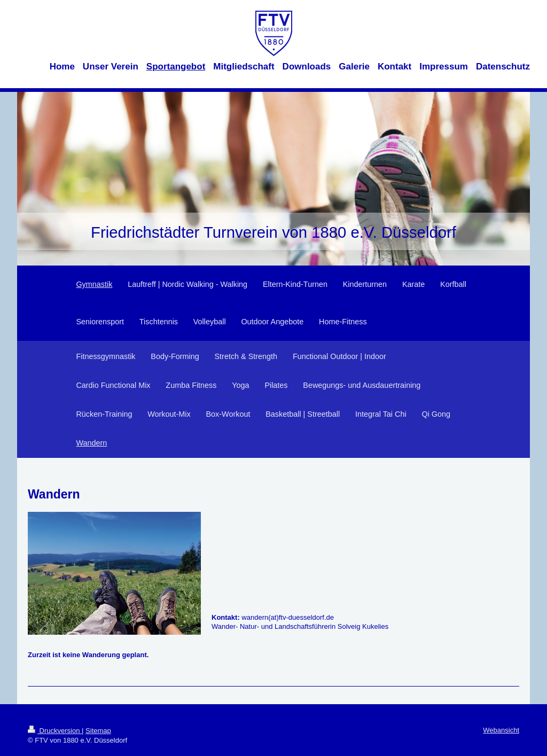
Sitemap (98, 731)
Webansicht (501, 730)
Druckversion (55, 731)
